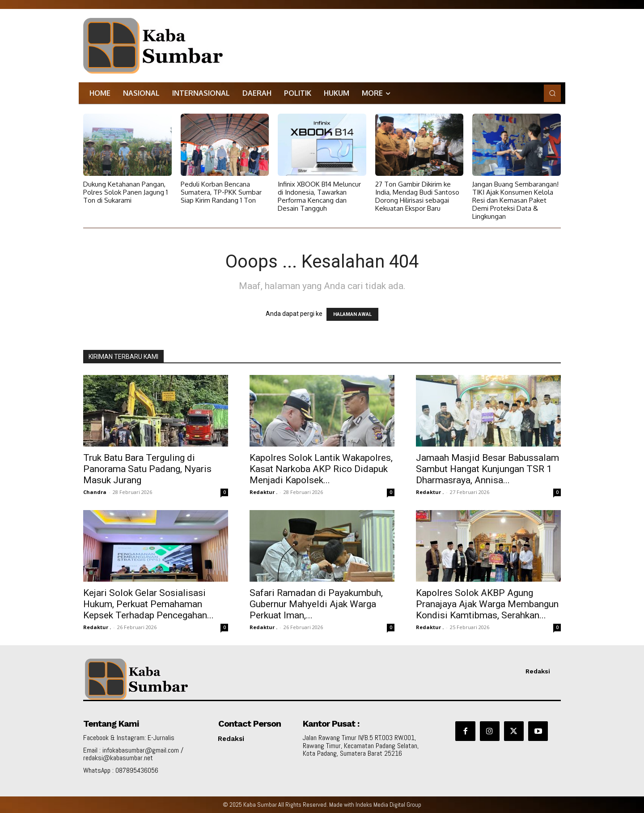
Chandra (95, 492)
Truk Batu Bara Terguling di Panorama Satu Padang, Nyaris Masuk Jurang (147, 469)
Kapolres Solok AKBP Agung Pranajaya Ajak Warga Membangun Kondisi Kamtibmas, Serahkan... (487, 604)
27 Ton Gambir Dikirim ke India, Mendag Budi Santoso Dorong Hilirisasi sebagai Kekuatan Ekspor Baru (417, 196)
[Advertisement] (412, 38)
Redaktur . (263, 492)
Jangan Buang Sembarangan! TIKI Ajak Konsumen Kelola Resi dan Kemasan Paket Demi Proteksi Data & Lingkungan (515, 200)
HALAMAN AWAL (352, 314)
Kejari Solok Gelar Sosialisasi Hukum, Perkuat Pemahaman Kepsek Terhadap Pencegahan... (148, 604)
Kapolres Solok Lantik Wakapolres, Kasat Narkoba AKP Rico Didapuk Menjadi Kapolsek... (321, 469)
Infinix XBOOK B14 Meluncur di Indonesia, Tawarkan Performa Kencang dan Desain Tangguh (319, 196)
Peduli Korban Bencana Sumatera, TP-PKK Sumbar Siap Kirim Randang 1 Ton (221, 192)
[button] (552, 93)
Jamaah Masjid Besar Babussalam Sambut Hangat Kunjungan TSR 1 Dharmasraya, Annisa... (487, 469)
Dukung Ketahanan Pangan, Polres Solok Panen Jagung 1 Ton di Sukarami (125, 192)
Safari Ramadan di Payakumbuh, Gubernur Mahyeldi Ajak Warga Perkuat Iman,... (316, 604)
